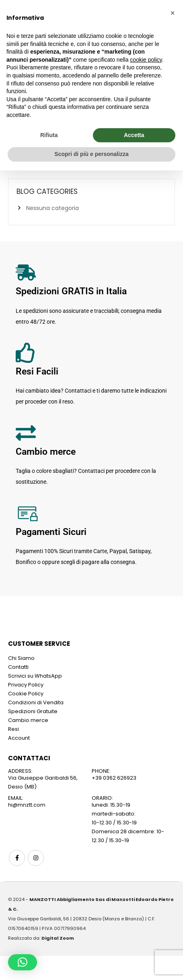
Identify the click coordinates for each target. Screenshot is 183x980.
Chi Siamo (21, 658)
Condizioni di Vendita (36, 702)
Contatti (18, 667)
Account (19, 738)
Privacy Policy (26, 685)
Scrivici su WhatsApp (35, 676)
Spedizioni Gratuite (33, 711)
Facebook (17, 858)
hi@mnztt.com (27, 805)
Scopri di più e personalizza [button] (91, 154)
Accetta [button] (134, 135)
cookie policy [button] (146, 60)
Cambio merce (28, 720)
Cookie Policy (26, 694)
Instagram (36, 858)
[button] (23, 962)
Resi (13, 729)
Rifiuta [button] (49, 135)
